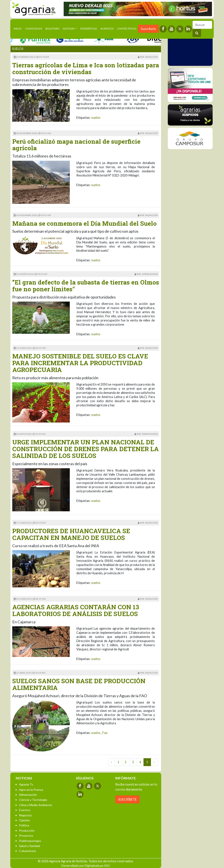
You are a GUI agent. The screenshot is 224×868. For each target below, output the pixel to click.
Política (24, 825)
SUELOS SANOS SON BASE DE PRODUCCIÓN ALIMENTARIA (79, 684)
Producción (27, 830)
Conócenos (34, 29)
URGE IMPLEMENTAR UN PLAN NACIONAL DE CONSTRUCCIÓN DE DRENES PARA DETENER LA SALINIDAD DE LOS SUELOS (86, 449)
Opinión (24, 820)
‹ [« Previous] (111, 762)
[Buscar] (202, 25)
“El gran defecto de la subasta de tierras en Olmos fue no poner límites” (86, 286)
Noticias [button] (69, 29)
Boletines (52, 29)
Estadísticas (89, 29)
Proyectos (26, 836)
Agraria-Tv (26, 784)
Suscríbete (148, 29)
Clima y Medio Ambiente (36, 805)
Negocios (25, 815)
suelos (96, 118)
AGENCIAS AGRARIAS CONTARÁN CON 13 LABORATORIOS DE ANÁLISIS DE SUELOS (76, 610)
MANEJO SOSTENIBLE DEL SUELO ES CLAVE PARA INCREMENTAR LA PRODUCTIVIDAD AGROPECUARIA (80, 363)
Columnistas (28, 851)
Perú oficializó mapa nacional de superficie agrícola (76, 145)
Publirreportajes (30, 841)
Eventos (25, 810)
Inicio (19, 28)
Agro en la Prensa (31, 790)
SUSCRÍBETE (127, 799)
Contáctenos (127, 29)
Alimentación (28, 795)
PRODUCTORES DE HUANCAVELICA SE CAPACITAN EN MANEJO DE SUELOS (71, 534)
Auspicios (107, 29)
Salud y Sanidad (30, 846)
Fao (105, 733)
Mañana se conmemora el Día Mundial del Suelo (84, 223)
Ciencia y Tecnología (33, 800)
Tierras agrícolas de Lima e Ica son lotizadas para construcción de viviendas (86, 68)
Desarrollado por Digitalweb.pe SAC (86, 865)
